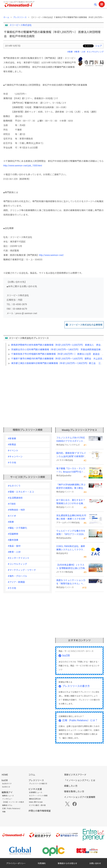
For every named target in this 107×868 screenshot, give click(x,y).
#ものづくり (14, 486)
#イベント (13, 451)
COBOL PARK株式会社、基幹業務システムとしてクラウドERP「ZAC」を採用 (71, 548)
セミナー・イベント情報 (38, 796)
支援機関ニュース (36, 792)
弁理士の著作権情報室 (40, 811)
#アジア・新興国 (16, 582)
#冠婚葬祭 (13, 534)
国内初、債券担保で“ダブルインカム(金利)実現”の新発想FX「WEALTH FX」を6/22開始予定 (71, 455)
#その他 (12, 463)
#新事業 (12, 439)
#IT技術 (12, 504)
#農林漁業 (13, 540)
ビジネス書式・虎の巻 (37, 805)
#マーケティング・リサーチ (22, 570)
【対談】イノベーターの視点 (13, 802)
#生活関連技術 (15, 498)
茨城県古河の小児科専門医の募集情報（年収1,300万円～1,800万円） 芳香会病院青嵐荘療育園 (58, 350)
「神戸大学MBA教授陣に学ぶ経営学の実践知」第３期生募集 (71, 487)
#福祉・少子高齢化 (17, 528)
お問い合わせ (95, 863)
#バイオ (12, 516)
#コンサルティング (95, 52)
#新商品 (12, 445)
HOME (5, 775)
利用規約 (42, 863)
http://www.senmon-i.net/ (51, 255)
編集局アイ (7, 792)
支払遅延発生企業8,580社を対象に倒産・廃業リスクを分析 (71, 517)
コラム (32, 775)
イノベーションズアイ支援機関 (80, 797)
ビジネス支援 (35, 789)
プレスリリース (20, 17)
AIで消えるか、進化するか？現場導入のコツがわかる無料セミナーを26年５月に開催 (71, 502)
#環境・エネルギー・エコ (21, 492)
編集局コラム (7, 805)
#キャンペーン (15, 457)
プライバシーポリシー (16, 863)
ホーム (6, 17)
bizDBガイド (7, 784)
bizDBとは (6, 787)
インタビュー (7, 799)
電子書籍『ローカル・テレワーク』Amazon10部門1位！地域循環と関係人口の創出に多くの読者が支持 (71, 470)
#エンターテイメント (19, 558)
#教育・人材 (80, 52)
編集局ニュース (8, 796)
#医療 (70, 52)
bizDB (66, 655)
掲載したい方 (71, 786)
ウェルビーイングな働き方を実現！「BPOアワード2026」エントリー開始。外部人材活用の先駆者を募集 (71, 533)
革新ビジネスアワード (75, 775)
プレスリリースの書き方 (76, 686)
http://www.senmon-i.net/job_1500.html (23, 166)
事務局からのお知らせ (67, 863)
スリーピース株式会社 (21, 25)
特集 (4, 812)
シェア (99, 46)
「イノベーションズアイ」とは (80, 780)
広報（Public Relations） (12, 809)
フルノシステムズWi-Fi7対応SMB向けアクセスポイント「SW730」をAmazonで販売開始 (71, 440)
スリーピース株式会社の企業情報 (86, 325)
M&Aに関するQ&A (36, 802)
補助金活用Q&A (35, 799)
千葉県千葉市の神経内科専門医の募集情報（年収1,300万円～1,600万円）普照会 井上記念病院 (59, 359)
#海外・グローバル (17, 576)
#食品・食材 (14, 546)
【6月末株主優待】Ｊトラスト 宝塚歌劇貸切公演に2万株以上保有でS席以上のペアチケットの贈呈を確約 (71, 567)
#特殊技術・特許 (16, 510)
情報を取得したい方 (74, 792)
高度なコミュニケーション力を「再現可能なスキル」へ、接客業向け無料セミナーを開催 (71, 582)
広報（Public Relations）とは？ (80, 720)
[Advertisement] (53, 392)
